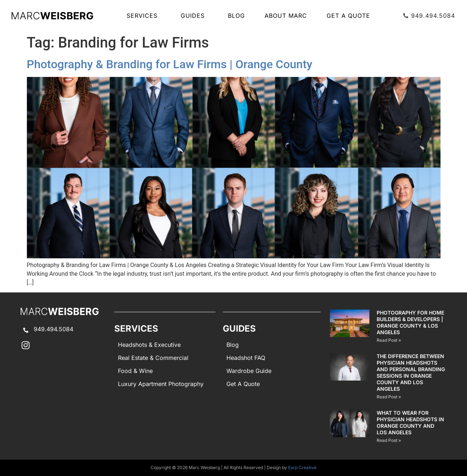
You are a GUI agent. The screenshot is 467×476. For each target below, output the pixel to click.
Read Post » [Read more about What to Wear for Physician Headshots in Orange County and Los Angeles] (389, 440)
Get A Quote (348, 16)
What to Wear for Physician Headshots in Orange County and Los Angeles (410, 422)
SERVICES (144, 16)
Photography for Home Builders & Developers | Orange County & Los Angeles (410, 322)
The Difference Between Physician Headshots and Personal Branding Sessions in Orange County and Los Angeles (411, 372)
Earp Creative (302, 467)
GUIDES (194, 16)
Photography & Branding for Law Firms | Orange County (170, 64)
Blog (236, 16)
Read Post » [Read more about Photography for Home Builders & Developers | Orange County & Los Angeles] (389, 340)
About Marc (286, 16)
